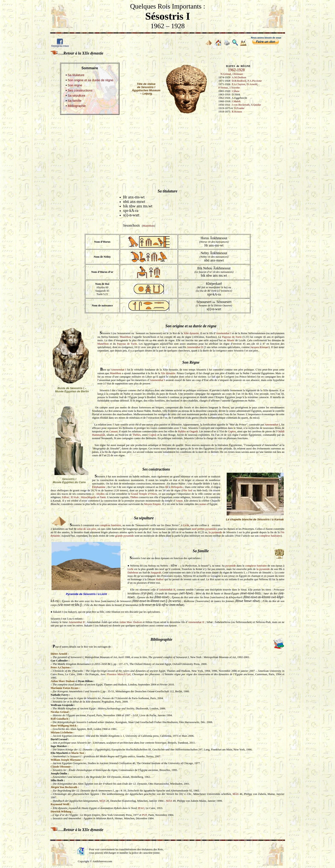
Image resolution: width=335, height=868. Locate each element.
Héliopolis (177, 487)
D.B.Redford (239, 81)
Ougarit (194, 431)
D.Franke (239, 108)
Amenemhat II (195, 347)
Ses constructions (80, 90)
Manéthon (148, 226)
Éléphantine (99, 487)
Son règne (75, 85)
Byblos (182, 431)
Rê (167, 487)
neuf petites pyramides (204, 529)
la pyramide (215, 532)
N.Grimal (226, 74)
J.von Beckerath (241, 105)
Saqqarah (156, 572)
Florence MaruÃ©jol (119, 674)
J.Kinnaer (238, 74)
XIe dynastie (168, 373)
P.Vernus (223, 88)
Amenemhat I (224, 333)
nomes (203, 504)
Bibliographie (77, 106)
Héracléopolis (89, 497)
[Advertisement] (167, 148)
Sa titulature (76, 75)
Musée (231, 340)
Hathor (160, 579)
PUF (145, 815)
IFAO (141, 808)
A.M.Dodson (239, 77)
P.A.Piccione (255, 81)
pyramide (231, 566)
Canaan (113, 431)
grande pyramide (125, 536)
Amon (179, 501)
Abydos (100, 494)
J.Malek (236, 101)
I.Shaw (236, 91)
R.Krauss (237, 111)
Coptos (232, 431)
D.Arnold (252, 84)
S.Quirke (256, 105)
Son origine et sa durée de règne (90, 80)
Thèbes (137, 435)
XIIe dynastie (191, 333)
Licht (186, 525)
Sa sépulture (76, 96)
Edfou (65, 497)
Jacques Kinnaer (260, 347)
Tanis (103, 497)
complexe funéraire (110, 525)
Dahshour (133, 572)
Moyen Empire (153, 504)
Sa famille (75, 101)
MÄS (236, 794)
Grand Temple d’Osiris (144, 494)
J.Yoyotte (235, 88)
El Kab (75, 497)
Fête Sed (187, 490)
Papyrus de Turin (232, 337)
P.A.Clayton (239, 84)
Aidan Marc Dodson (130, 622)
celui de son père (87, 529)
